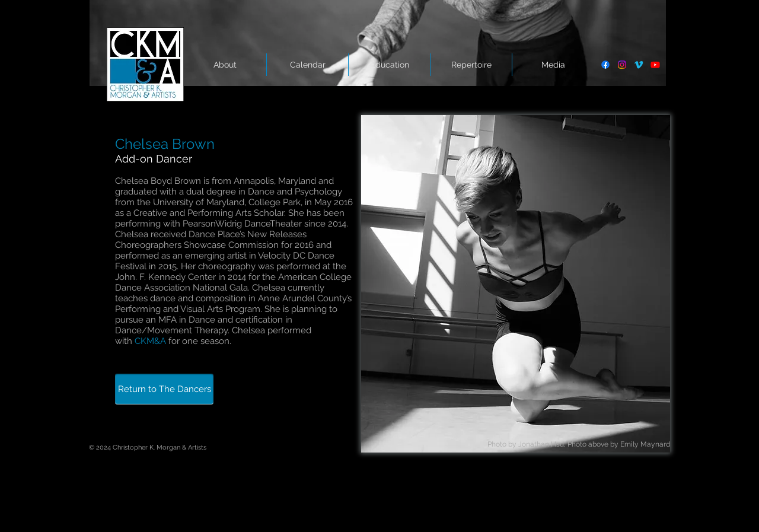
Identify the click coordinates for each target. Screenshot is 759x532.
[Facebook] (605, 65)
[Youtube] (655, 65)
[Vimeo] (639, 65)
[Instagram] (622, 65)
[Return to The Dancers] (164, 389)
